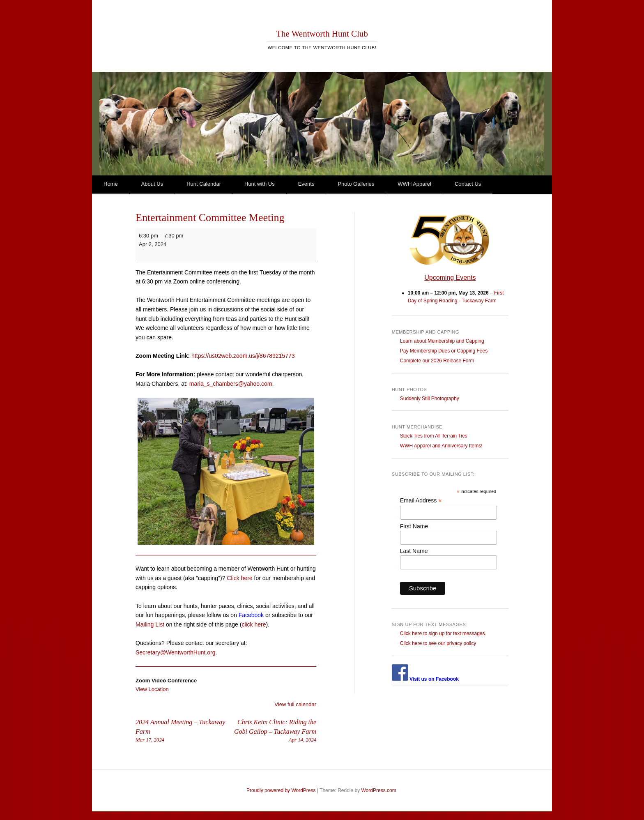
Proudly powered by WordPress (281, 790)
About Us (152, 184)
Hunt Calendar (204, 184)
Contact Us (468, 184)
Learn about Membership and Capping (442, 341)
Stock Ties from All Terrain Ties (434, 436)
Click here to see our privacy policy (438, 643)
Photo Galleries (356, 184)
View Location (152, 689)
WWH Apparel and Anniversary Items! (441, 446)
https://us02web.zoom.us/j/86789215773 (243, 356)
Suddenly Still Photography (430, 398)
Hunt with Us (260, 184)
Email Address (421, 501)
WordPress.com (379, 790)
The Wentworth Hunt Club (322, 34)
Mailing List (150, 624)
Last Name (414, 551)
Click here (239, 578)
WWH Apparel (414, 184)
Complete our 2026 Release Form (437, 361)
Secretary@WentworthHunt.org (175, 652)
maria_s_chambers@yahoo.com (231, 384)
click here (254, 624)
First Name (414, 526)
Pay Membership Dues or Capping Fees (444, 351)
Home (111, 184)
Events (306, 184)
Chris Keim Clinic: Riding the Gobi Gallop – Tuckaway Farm (271, 731)
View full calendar (295, 704)
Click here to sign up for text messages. (443, 633)
